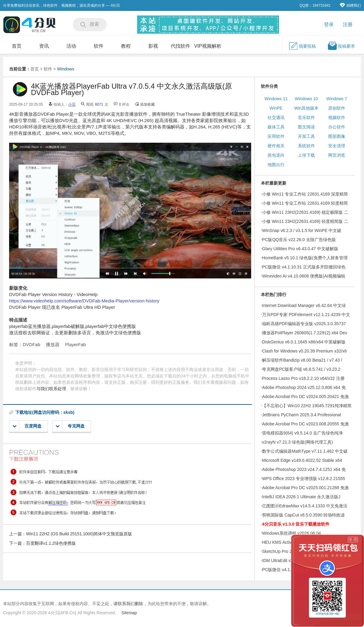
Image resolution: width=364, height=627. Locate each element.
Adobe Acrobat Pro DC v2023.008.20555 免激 (305, 424)
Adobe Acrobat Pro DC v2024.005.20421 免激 (305, 397)
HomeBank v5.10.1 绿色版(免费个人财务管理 (305, 258)
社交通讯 (276, 118)
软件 (99, 46)
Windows (66, 69)
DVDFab (32, 344)
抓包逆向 (276, 155)
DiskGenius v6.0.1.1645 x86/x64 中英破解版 (304, 342)
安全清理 (337, 146)
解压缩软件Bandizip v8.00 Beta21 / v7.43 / (302, 360)
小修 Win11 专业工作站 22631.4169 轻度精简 (305, 203)
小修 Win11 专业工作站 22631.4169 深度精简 (305, 194)
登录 (329, 24)
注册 (348, 24)
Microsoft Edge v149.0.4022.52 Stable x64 (302, 460)
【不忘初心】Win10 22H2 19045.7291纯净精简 (307, 406)
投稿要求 (341, 46)
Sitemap (129, 613)
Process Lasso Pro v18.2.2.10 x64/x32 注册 (303, 378)
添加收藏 (147, 104)
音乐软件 (306, 118)
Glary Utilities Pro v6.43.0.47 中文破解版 (300, 249)
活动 (71, 46)
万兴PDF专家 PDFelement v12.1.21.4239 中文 (306, 315)
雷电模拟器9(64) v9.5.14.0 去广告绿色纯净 (302, 433)
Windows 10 (306, 99)
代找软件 (180, 46)
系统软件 (306, 146)
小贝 (72, 104)
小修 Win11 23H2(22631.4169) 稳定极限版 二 (305, 212)
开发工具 (306, 136)
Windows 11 (276, 99)
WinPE (276, 108)
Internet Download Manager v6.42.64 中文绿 (304, 305)
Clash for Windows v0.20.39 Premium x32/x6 (304, 351)
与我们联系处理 (51, 389)
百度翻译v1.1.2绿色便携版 (51, 543)
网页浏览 (337, 155)
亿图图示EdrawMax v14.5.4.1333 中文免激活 (305, 506)
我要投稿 (302, 46)
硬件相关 (276, 146)
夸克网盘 (70, 426)
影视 (153, 46)
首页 (17, 46)
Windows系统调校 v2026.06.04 (292, 533)
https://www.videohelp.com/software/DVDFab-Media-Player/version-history (84, 301)
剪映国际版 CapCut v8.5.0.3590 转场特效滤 (303, 515)
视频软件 (337, 118)
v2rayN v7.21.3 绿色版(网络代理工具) (297, 442)
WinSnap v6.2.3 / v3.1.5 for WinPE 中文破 (302, 230)
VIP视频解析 (208, 46)
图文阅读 (306, 127)
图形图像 (337, 136)
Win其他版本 (306, 108)
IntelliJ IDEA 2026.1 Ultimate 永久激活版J (301, 497)
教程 (126, 46)
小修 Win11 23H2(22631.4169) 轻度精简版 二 (305, 221)
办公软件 (337, 127)
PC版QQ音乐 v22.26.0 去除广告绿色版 (299, 240)
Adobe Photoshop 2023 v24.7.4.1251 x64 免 (304, 469)
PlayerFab (76, 344)
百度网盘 (27, 426)
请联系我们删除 (128, 604)
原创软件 (337, 108)
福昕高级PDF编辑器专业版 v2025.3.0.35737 (304, 324)
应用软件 (276, 136)
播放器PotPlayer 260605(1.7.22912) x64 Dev (305, 333)
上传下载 (306, 155)
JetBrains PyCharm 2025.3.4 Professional (302, 415)
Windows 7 (337, 99)
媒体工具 (276, 127)
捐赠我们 (350, 5)
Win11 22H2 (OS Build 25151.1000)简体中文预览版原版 (79, 534)
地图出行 (276, 165)
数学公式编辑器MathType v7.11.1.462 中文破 (305, 451)
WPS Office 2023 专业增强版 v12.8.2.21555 (304, 479)
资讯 (44, 46)
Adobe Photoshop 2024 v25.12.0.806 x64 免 (304, 387)
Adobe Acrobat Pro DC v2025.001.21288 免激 (305, 488)
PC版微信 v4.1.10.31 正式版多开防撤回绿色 (304, 267)
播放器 (53, 344)
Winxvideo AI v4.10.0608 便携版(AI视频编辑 (304, 276)
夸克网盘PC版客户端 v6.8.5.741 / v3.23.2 (301, 369)
